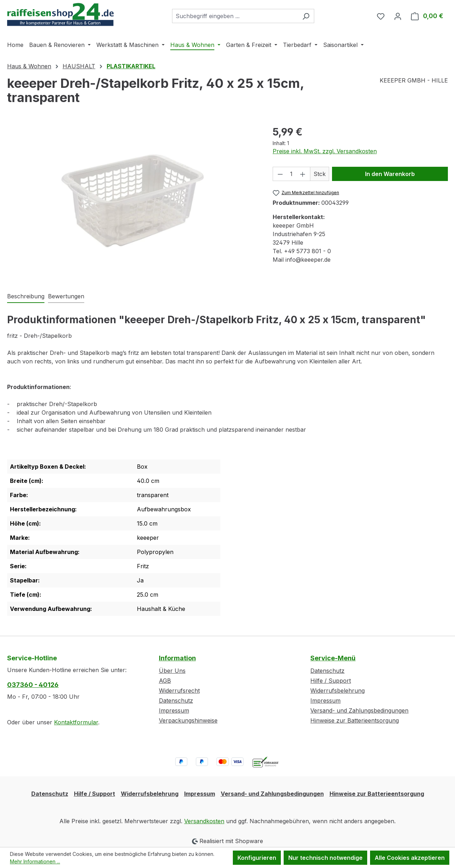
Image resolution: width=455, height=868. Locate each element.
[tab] (26, 297)
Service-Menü (333, 658)
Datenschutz (176, 701)
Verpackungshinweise (188, 720)
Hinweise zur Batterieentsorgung (355, 720)
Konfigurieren (257, 858)
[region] (133, 201)
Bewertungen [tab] (66, 296)
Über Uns (172, 671)
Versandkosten (204, 821)
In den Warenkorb (390, 174)
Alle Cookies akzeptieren (410, 858)
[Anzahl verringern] (280, 174)
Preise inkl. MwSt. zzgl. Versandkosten (325, 151)
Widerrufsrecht (179, 691)
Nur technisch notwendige (325, 858)
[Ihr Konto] (398, 16)
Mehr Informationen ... (35, 861)
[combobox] (235, 16)
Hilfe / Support (331, 681)
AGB (165, 681)
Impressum (174, 710)
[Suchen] (306, 16)
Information (177, 658)
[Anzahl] (291, 174)
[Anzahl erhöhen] (303, 174)
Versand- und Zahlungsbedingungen (359, 710)
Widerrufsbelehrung (338, 691)
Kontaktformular (76, 722)
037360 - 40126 (33, 685)
